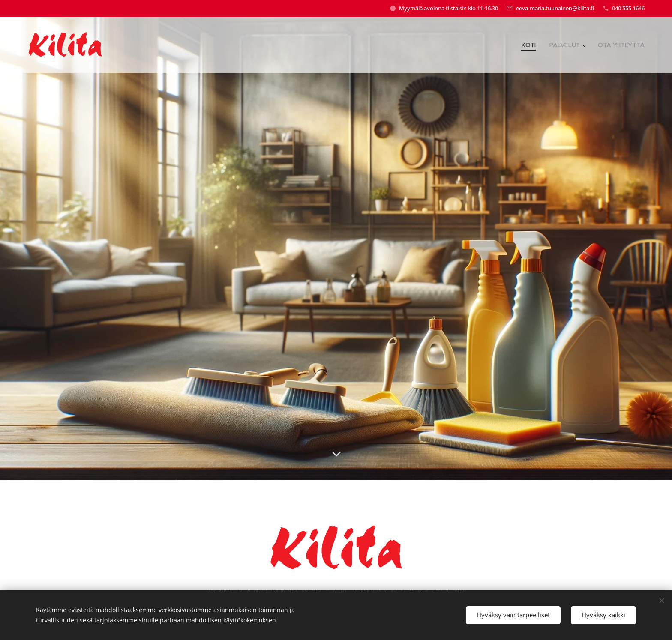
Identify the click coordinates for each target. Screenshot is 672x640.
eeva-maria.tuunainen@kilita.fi (555, 8)
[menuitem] (529, 45)
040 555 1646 (628, 8)
